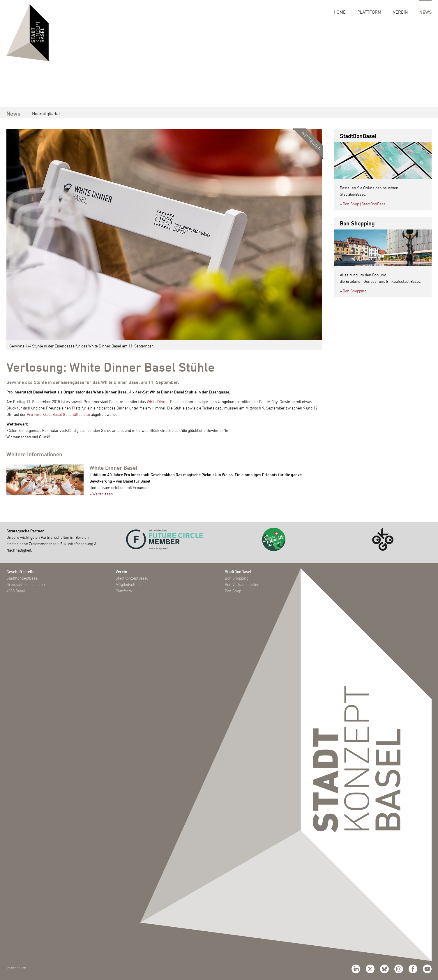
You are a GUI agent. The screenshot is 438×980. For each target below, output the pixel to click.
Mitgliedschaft (128, 584)
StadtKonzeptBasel (132, 578)
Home (340, 12)
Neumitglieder (46, 114)
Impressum (16, 968)
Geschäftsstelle (20, 572)
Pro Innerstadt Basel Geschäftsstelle (58, 414)
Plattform (369, 12)
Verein (400, 12)
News (425, 12)
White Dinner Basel (163, 401)
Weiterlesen (103, 494)
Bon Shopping (355, 291)
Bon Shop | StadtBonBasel (365, 204)
